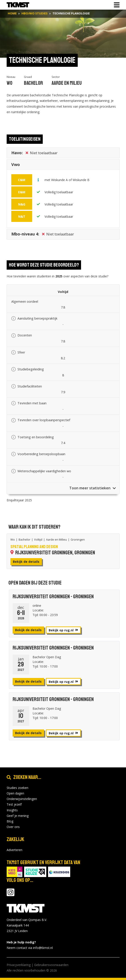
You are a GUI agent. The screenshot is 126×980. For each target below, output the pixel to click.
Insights (12, 810)
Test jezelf (14, 804)
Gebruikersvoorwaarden (51, 965)
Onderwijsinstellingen (22, 799)
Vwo (16, 166)
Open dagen (15, 793)
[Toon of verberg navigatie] (115, 5)
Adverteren (15, 850)
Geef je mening (18, 816)
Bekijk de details (26, 562)
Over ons (13, 827)
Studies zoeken (17, 788)
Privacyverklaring (19, 965)
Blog (10, 821)
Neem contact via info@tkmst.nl (30, 948)
